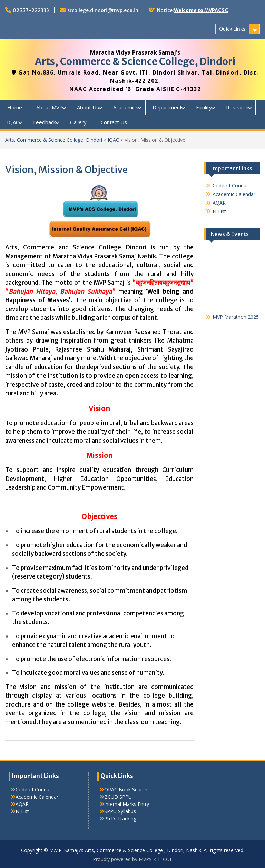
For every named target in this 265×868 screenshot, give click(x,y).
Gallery (78, 122)
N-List (219, 211)
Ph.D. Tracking (120, 818)
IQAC (13, 122)
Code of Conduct (232, 185)
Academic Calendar (234, 194)
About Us (88, 107)
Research (237, 107)
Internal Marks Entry (127, 804)
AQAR (219, 203)
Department (167, 107)
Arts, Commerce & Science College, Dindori (135, 61)
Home (15, 107)
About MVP (50, 107)
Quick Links (232, 29)
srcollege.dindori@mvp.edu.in (103, 10)
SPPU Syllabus (120, 811)
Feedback (45, 122)
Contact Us (114, 122)
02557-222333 (31, 10)
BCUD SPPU (118, 797)
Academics (126, 107)
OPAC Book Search (126, 790)
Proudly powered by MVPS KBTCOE (133, 859)
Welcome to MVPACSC (201, 10)
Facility (204, 107)
